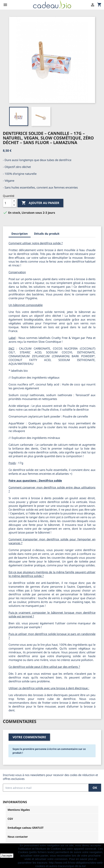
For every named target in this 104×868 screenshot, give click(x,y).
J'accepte (7, 856)
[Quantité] (7, 203)
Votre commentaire (29, 737)
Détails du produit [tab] (47, 234)
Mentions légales (19, 810)
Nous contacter (18, 837)
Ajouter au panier (40, 203)
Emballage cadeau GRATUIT (26, 828)
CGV (10, 819)
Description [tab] (20, 234)
